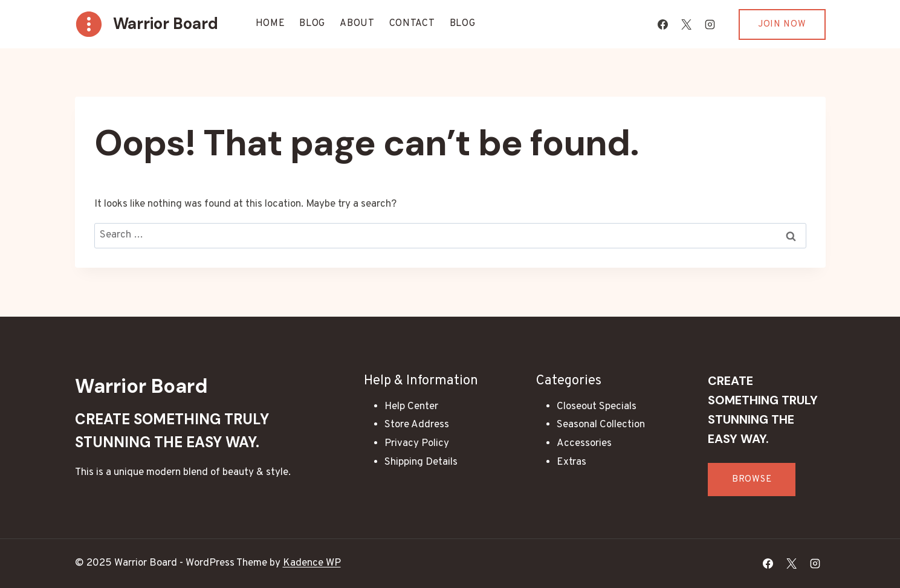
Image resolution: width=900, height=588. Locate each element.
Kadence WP (312, 563)
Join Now (782, 24)
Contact (412, 24)
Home (270, 24)
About (357, 24)
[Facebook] (663, 24)
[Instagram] (710, 24)
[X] (687, 24)
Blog (312, 24)
